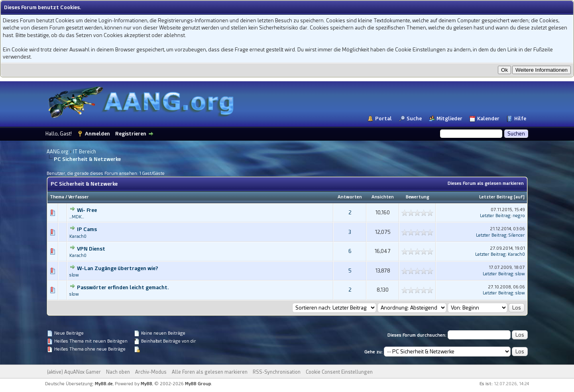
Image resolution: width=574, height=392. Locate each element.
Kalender (488, 119)
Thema (57, 197)
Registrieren (131, 134)
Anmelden (97, 134)
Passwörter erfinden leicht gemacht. (123, 287)
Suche (414, 119)
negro (519, 216)
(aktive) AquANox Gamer (74, 372)
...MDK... (77, 217)
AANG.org (58, 152)
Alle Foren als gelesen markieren (210, 372)
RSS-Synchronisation (277, 372)
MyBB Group (198, 384)
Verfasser (79, 197)
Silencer (517, 235)
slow (74, 275)
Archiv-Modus (151, 372)
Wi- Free (87, 210)
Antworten (350, 197)
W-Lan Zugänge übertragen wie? (118, 268)
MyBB (146, 384)
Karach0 (78, 236)
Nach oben (118, 372)
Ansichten (383, 197)
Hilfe (520, 119)
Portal (383, 119)
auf (519, 197)
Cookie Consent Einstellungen (339, 372)
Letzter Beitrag (496, 197)
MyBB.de (104, 384)
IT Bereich (85, 152)
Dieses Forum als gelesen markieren (486, 183)
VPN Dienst (91, 249)
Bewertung (418, 197)
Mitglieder (449, 119)
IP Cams (87, 229)
